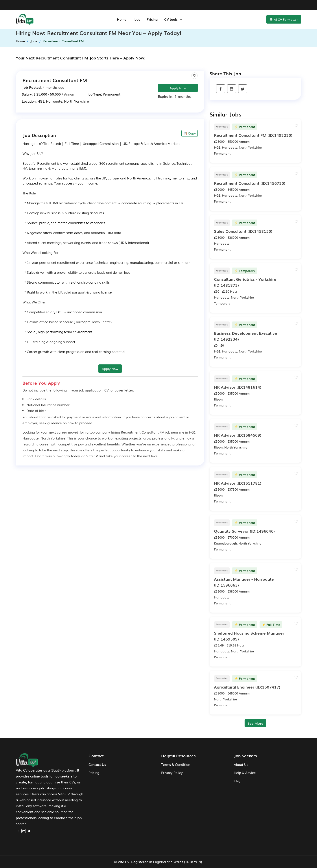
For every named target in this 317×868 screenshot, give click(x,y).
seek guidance (51, 423)
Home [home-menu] (122, 19)
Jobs (34, 41)
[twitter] (243, 89)
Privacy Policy (172, 772)
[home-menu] (25, 19)
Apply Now (178, 88)
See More (255, 723)
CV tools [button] (171, 19)
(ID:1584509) (238, 435)
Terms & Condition (176, 764)
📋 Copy (190, 133)
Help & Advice (245, 772)
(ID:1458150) (243, 231)
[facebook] (221, 89)
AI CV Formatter (284, 19)
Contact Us (97, 764)
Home (20, 41)
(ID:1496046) (244, 531)
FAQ (237, 781)
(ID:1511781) (238, 483)
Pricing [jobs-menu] (152, 19)
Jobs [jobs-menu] (136, 19)
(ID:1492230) (253, 135)
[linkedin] (232, 89)
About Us (241, 764)
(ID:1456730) (250, 183)
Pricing (94, 772)
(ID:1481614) (238, 387)
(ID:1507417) (247, 687)
